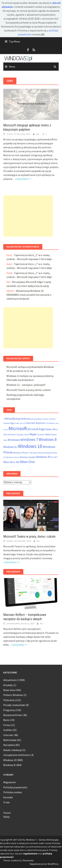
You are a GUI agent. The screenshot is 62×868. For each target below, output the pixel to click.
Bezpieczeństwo (13, 715)
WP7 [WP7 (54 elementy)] (56, 457)
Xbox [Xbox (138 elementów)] (6, 462)
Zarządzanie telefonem (17, 755)
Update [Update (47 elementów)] (54, 435)
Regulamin (10, 782)
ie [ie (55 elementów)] (24, 423)
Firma (7, 725)
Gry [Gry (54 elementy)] (21, 423)
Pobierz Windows (13, 695)
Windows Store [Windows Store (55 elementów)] (12, 457)
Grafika (7, 730)
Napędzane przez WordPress (44, 864)
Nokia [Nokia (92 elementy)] (48, 429)
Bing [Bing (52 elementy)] (39, 419)
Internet (8, 735)
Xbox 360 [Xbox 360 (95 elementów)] (15, 462)
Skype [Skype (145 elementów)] (33, 434)
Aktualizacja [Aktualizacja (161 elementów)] (13, 419)
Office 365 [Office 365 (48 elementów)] (7, 435)
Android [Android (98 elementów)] (25, 419)
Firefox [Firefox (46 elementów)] (17, 423)
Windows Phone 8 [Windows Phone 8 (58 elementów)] (37, 453)
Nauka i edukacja (13, 750)
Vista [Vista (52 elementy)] (5, 440)
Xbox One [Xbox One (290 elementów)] (27, 462)
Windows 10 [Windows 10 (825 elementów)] (30, 446)
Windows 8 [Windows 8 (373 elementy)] (48, 439)
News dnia (9, 690)
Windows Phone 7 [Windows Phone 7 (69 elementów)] (21, 453)
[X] (43, 34)
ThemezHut (28, 860)
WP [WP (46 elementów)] (52, 457)
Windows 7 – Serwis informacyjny (42, 840)
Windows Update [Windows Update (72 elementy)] (28, 457)
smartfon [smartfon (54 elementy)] (41, 434)
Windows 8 (9, 765)
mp (38, 134)
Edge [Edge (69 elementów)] (12, 423)
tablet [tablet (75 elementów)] (48, 434)
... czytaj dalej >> (22, 179)
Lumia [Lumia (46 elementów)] (6, 430)
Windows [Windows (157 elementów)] (14, 440)
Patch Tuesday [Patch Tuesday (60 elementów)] (17, 434)
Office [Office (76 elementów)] (55, 429)
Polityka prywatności (15, 787)
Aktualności (10, 680)
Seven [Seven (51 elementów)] (26, 435)
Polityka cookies (13, 792)
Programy (9, 710)
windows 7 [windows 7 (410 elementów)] (29, 439)
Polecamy (9, 700)
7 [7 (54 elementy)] (4, 419)
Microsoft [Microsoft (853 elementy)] (18, 428)
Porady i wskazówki (14, 705)
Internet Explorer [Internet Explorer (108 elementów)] (35, 423)
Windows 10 (10, 760)
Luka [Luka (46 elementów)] (57, 423)
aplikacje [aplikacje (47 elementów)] (34, 419)
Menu (12, 67)
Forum (7, 813)
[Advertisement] (28, 216)
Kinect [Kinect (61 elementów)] (52, 423)
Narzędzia (9, 745)
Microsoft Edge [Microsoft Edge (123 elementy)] (36, 429)
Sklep (6, 817)
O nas (6, 802)
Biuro (6, 720)
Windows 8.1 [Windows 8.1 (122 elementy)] (10, 447)
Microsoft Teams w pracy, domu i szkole (29, 390)
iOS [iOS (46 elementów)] (47, 423)
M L (38, 541)
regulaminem (30, 854)
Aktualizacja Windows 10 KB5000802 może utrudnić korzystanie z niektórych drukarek (29, 295)
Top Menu (14, 41)
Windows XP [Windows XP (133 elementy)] (43, 457)
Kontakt (8, 797)
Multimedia (10, 740)
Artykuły (8, 685)
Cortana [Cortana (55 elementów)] (45, 419)
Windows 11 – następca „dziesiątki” (26, 385)
